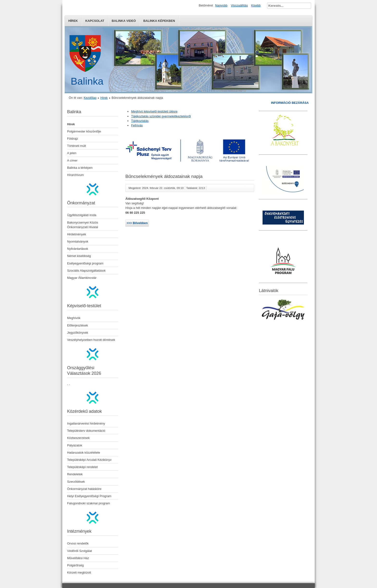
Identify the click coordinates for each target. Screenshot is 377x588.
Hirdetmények (77, 234)
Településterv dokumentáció (86, 431)
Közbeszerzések (78, 438)
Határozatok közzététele (84, 453)
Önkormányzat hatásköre (84, 489)
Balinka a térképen (80, 168)
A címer (72, 160)
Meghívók (74, 318)
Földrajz (73, 139)
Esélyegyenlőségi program (85, 263)
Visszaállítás (239, 5)
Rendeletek (75, 474)
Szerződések (76, 482)
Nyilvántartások (78, 249)
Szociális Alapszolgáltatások (86, 271)
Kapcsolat (95, 21)
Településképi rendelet (82, 467)
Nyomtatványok (78, 241)
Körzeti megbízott (79, 572)
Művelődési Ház (78, 558)
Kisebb (256, 5)
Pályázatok (75, 445)
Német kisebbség (79, 256)
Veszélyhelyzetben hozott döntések (91, 340)
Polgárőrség (75, 565)
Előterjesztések (78, 325)
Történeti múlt (76, 146)
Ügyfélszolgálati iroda (82, 215)
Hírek (73, 21)
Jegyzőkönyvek (78, 333)
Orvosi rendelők (78, 543)
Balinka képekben (159, 21)
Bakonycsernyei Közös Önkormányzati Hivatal (83, 225)
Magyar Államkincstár (82, 278)
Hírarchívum (75, 175)
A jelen (72, 153)
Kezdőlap (90, 98)
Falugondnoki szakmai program (89, 503)
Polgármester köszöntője (84, 131)
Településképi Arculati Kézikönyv (89, 460)
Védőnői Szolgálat (79, 551)
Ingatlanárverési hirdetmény (86, 423)
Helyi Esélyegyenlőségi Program (89, 496)
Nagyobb (221, 5)
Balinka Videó (124, 21)
